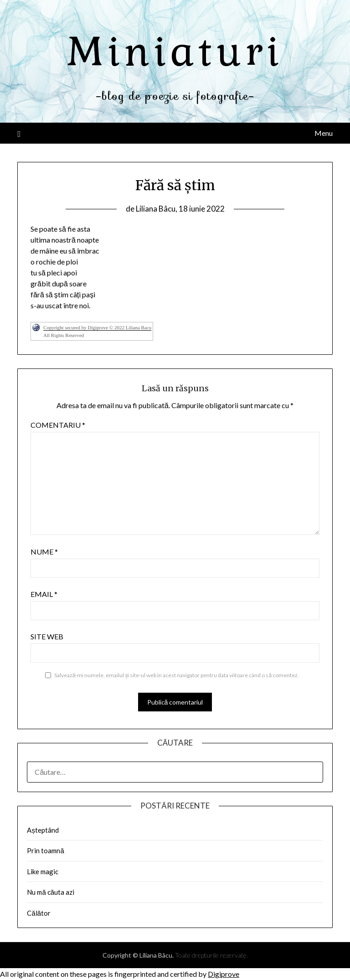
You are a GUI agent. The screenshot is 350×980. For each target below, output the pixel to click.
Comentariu (58, 425)
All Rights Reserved (64, 335)
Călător (39, 913)
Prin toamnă (45, 850)
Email (44, 594)
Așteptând (43, 830)
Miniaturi (175, 52)
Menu (324, 133)
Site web (47, 636)
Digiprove (224, 974)
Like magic (43, 871)
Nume (44, 552)
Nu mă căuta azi (51, 892)
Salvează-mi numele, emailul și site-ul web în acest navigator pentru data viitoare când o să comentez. (177, 675)
